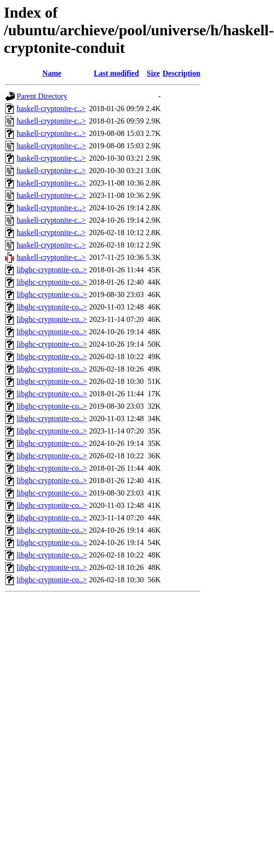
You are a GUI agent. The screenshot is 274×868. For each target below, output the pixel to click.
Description (181, 73)
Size (153, 73)
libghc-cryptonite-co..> (52, 270)
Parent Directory (42, 96)
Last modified (117, 73)
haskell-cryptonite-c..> (51, 108)
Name (52, 73)
